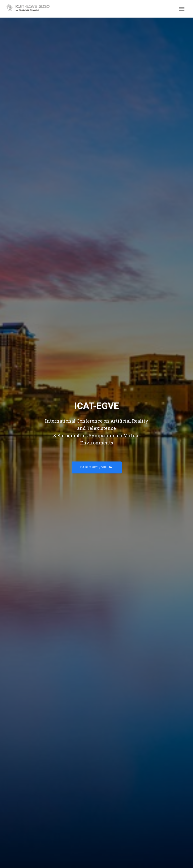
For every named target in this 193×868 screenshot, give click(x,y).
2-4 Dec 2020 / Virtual (97, 467)
